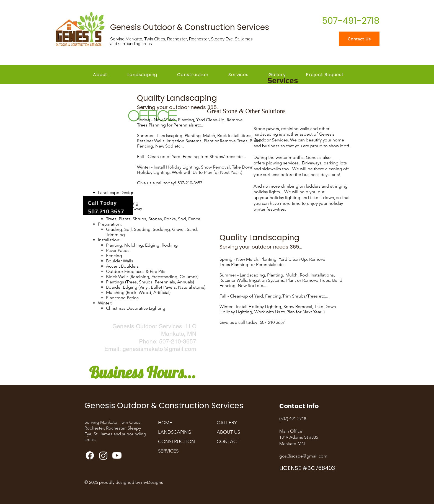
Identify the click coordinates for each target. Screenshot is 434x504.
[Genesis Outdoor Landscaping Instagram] (103, 455)
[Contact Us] (359, 39)
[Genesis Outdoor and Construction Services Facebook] (90, 455)
